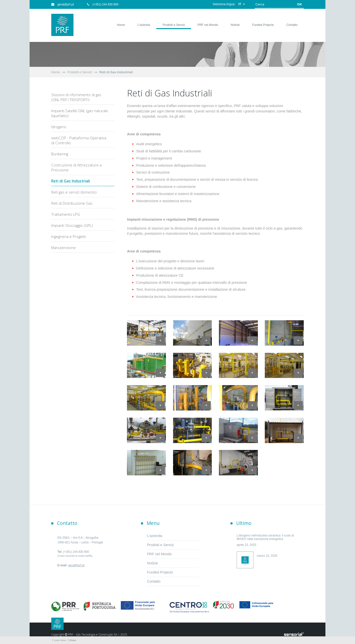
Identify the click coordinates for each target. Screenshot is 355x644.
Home (56, 72)
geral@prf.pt (63, 4)
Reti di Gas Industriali (116, 72)
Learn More (60, 640)
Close (73, 640)
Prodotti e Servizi (80, 72)
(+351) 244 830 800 (103, 4)
